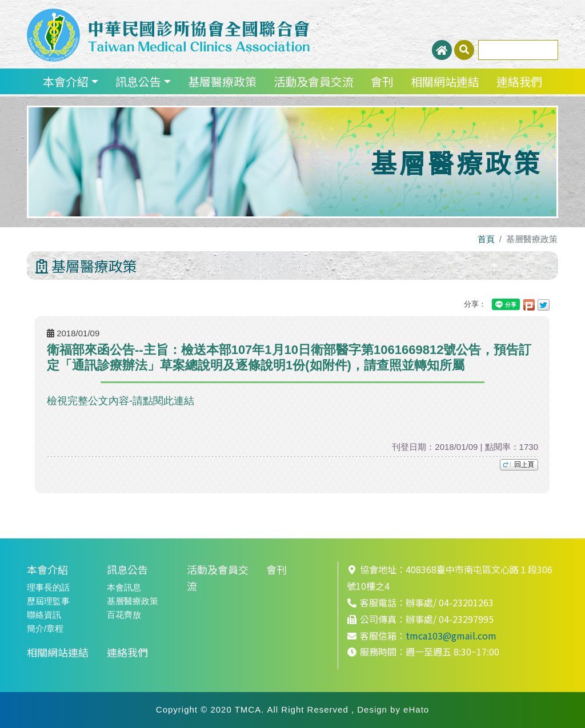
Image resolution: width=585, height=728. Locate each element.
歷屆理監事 (48, 601)
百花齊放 (124, 615)
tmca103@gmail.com (451, 636)
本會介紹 (66, 81)
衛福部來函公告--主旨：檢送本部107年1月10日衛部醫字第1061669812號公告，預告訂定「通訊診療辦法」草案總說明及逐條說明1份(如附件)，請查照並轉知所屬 (289, 357)
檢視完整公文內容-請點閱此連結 (121, 401)
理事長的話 (48, 587)
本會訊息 (124, 587)
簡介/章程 (45, 628)
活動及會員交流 (314, 81)
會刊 (382, 81)
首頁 (486, 239)
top (519, 465)
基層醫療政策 (222, 81)
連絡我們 (519, 81)
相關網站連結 (445, 81)
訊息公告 (138, 81)
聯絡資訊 (44, 615)
